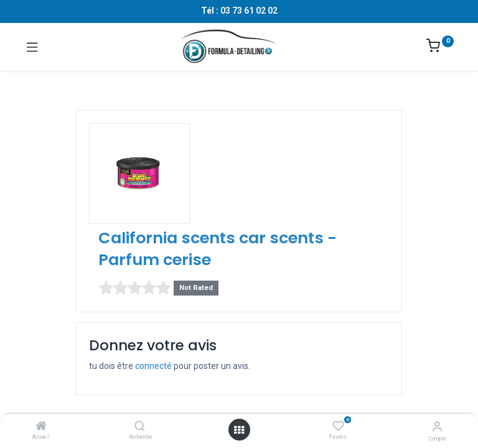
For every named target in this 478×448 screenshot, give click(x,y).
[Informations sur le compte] (437, 427)
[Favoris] (338, 426)
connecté (153, 366)
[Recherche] (140, 427)
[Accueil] (41, 427)
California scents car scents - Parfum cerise (218, 249)
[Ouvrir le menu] (239, 430)
